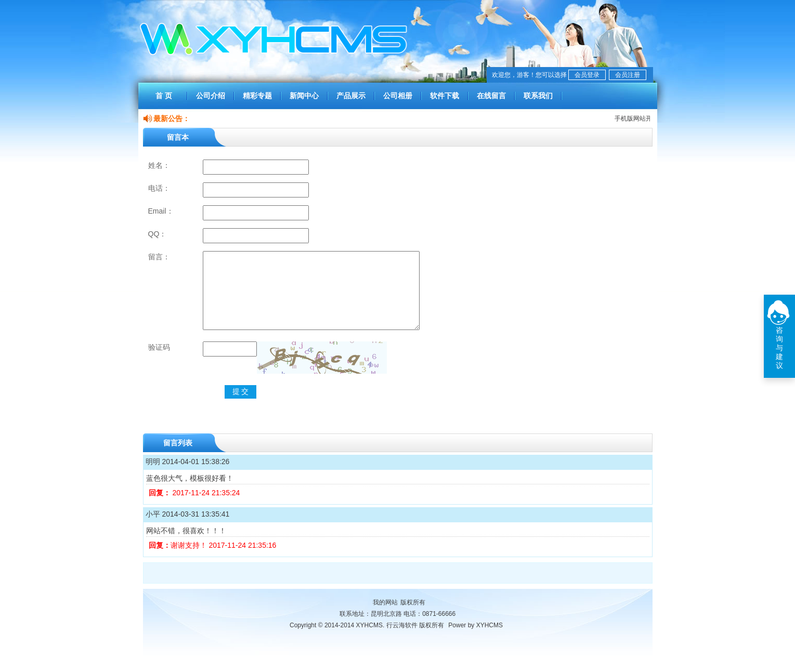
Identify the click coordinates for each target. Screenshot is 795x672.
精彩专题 (257, 96)
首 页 (164, 96)
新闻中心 (304, 96)
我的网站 (385, 618)
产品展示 (351, 96)
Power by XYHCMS (475, 641)
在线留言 (491, 96)
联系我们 (538, 96)
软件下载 (445, 96)
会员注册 (628, 75)
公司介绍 (211, 96)
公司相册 (398, 96)
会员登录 (587, 75)
